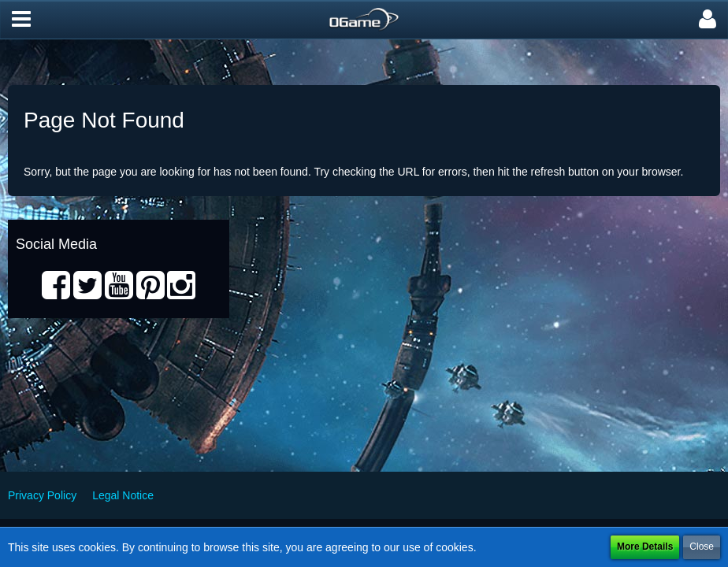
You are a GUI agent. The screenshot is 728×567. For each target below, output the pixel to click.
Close (702, 547)
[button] (21, 20)
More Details (645, 547)
